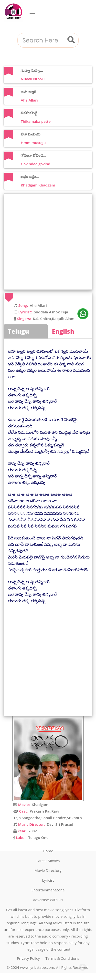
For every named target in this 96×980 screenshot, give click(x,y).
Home (48, 851)
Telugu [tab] (18, 331)
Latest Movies (48, 861)
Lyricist (48, 880)
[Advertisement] (48, 242)
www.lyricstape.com (37, 967)
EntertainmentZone (48, 890)
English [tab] (63, 331)
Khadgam (40, 805)
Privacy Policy (28, 958)
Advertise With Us (48, 900)
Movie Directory (48, 870)
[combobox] (42, 41)
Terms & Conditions (62, 958)
